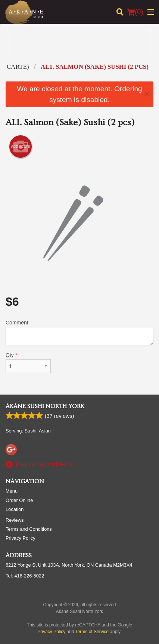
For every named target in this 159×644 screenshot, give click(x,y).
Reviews (15, 520)
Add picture (21, 147)
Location (15, 509)
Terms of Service (92, 632)
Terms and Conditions (29, 529)
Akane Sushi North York (45, 406)
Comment (79, 332)
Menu (12, 491)
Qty (28, 363)
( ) (135, 12)
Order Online (19, 500)
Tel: (25, 576)
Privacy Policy (21, 538)
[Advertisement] (79, 46)
